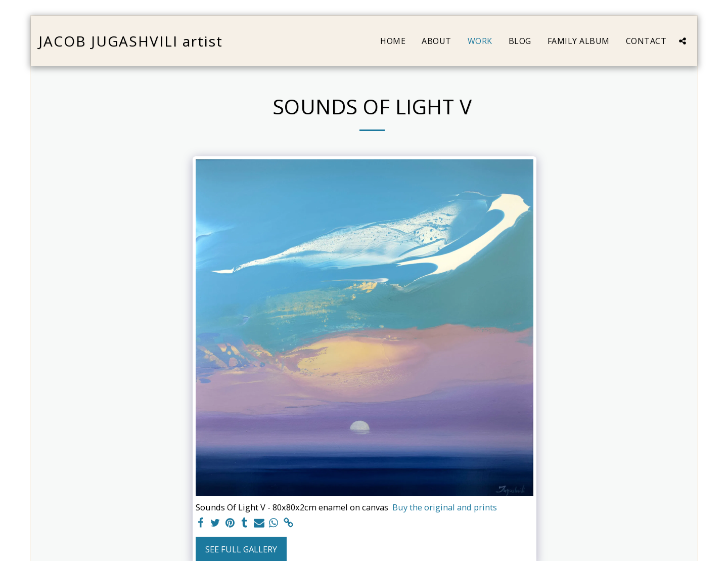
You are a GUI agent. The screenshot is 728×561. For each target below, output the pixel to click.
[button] (682, 41)
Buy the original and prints (445, 507)
